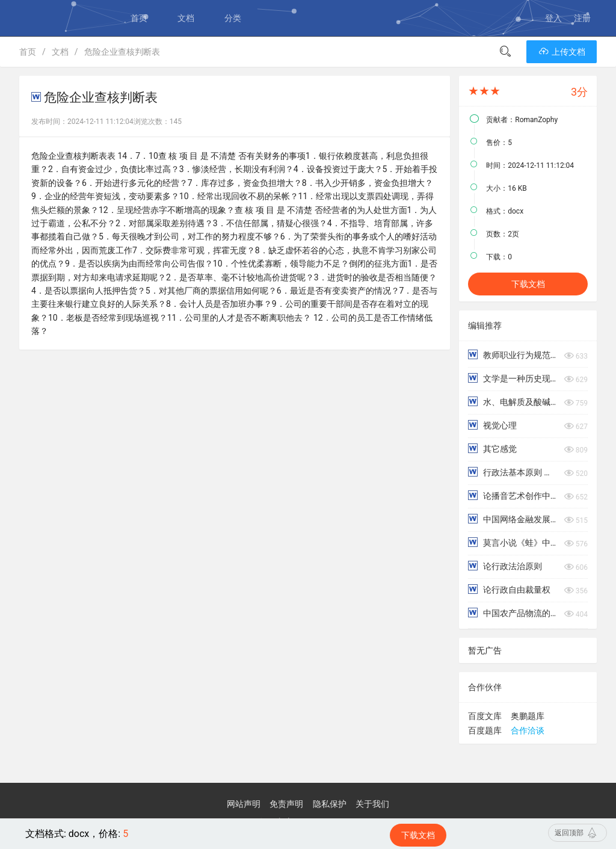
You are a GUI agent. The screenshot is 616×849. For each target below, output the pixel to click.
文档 (186, 18)
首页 (139, 18)
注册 (582, 18)
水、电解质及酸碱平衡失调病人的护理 (513, 402)
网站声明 (244, 804)
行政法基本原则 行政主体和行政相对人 (513, 472)
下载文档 (528, 284)
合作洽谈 (528, 730)
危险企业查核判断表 (122, 52)
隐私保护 (330, 804)
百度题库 (485, 730)
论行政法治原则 (505, 566)
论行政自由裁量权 (509, 589)
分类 (233, 18)
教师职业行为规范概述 (513, 355)
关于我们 (372, 804)
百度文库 (485, 716)
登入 (553, 18)
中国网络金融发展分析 (513, 519)
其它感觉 (492, 449)
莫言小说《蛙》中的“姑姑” (513, 542)
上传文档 (562, 52)
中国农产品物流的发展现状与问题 (513, 613)
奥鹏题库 (528, 716)
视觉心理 (492, 425)
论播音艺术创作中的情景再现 (513, 496)
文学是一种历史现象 (513, 378)
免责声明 (286, 804)
